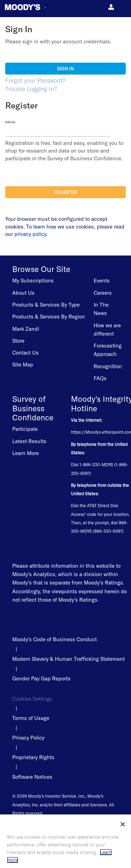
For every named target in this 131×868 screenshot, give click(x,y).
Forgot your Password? (35, 80)
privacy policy (30, 234)
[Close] (123, 824)
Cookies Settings (32, 699)
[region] (65, 841)
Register (66, 192)
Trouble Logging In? (31, 89)
